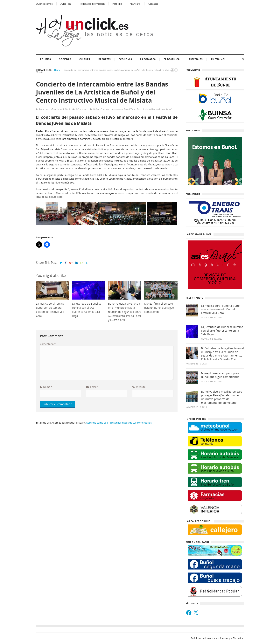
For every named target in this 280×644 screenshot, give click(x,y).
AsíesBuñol (218, 59)
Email (92, 387)
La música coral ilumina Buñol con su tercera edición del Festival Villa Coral (221, 309)
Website (139, 387)
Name (46, 387)
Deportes (105, 59)
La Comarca (148, 59)
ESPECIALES (196, 59)
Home (57, 70)
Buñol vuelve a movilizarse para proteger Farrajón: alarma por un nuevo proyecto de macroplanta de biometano (222, 397)
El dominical (172, 59)
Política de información (92, 4)
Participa (117, 4)
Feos (139, 109)
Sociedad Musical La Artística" (157, 109)
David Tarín (130, 109)
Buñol (96, 109)
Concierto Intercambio (112, 109)
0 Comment (81, 109)
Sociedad (65, 59)
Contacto (153, 4)
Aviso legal (66, 4)
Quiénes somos (44, 4)
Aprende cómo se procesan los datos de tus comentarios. (119, 423)
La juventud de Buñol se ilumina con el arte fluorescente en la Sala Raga (222, 331)
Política (45, 59)
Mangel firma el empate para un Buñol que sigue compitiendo (222, 375)
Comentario (48, 344)
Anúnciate (135, 4)
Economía (125, 59)
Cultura (85, 59)
